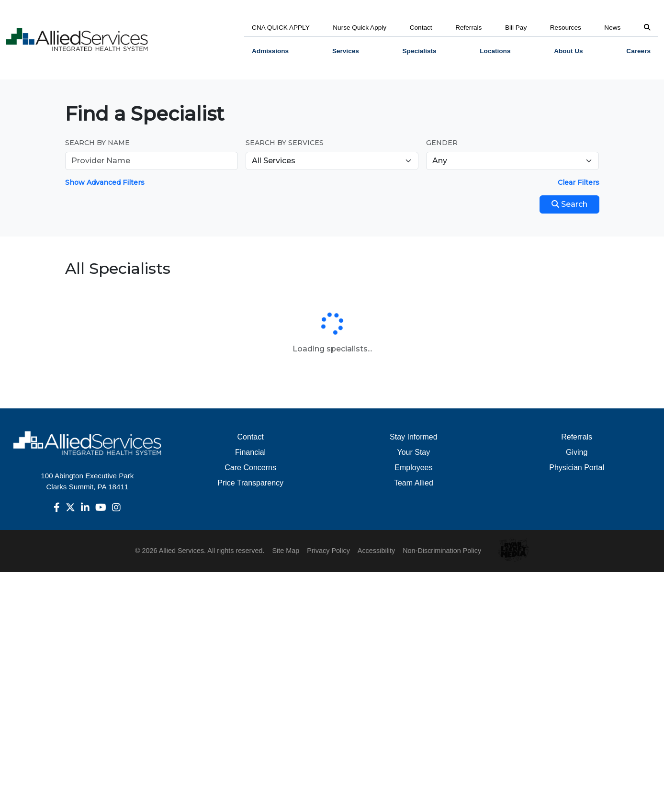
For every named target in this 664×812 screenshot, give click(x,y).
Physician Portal (577, 468)
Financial (250, 452)
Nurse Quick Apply (360, 28)
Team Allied (414, 483)
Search (569, 204)
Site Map (286, 551)
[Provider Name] (152, 161)
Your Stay (413, 452)
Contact (421, 28)
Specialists (420, 51)
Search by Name (97, 143)
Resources (566, 28)
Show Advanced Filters (105, 182)
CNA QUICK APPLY (281, 28)
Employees (413, 468)
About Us (568, 51)
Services (346, 51)
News (612, 28)
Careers (638, 51)
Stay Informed (414, 437)
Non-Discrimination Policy (442, 551)
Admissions (270, 51)
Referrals (468, 28)
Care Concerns (250, 468)
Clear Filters (579, 182)
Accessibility (376, 551)
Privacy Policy (328, 551)
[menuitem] (270, 51)
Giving (577, 452)
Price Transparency (250, 483)
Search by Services (285, 143)
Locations (495, 51)
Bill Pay (516, 28)
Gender (442, 143)
